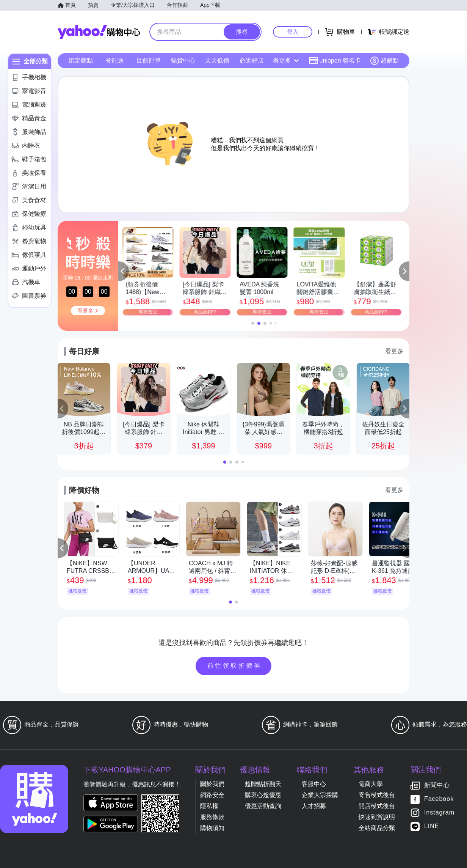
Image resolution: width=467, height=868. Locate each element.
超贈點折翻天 (263, 784)
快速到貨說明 (377, 817)
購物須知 (212, 828)
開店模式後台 (377, 806)
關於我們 (212, 784)
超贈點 (384, 61)
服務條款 (212, 817)
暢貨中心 (183, 61)
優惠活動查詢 (263, 806)
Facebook (439, 799)
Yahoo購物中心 (99, 32)
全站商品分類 (377, 828)
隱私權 (209, 806)
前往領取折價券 (235, 666)
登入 (293, 32)
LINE (432, 826)
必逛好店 (252, 61)
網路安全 (212, 795)
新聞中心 (437, 785)
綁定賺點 (81, 61)
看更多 (286, 61)
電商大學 (371, 784)
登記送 (115, 61)
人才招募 (314, 806)
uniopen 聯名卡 (335, 61)
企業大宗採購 (320, 795)
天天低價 (217, 61)
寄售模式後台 (377, 795)
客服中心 (314, 784)
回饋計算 (149, 61)
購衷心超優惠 (263, 795)
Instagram (439, 813)
